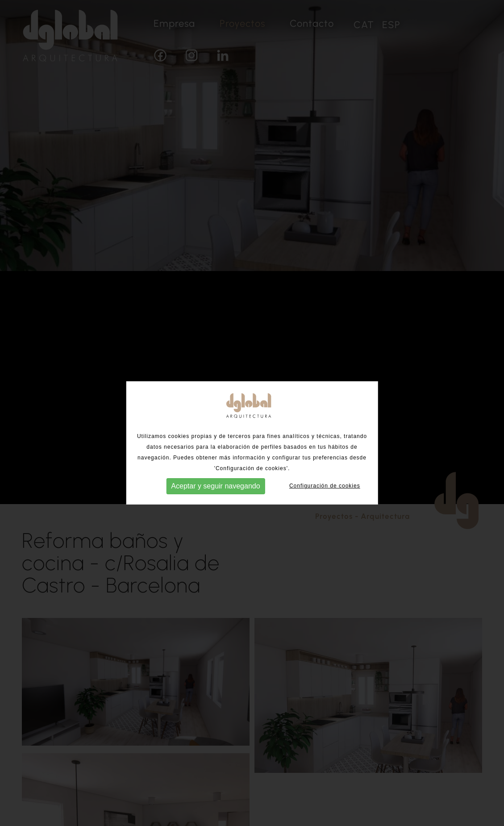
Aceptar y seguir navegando (215, 492)
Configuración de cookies (325, 492)
